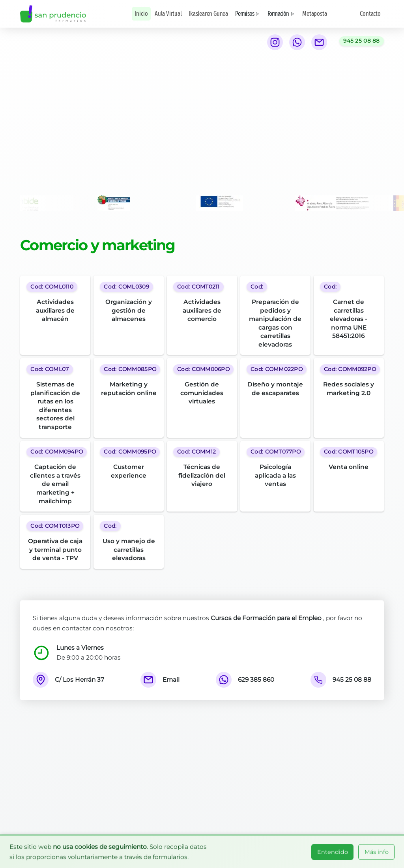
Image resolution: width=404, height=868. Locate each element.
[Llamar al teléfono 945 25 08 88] (362, 41)
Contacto (370, 14)
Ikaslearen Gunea (208, 14)
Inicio (141, 14)
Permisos (248, 14)
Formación (281, 14)
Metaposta (314, 14)
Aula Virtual (168, 14)
